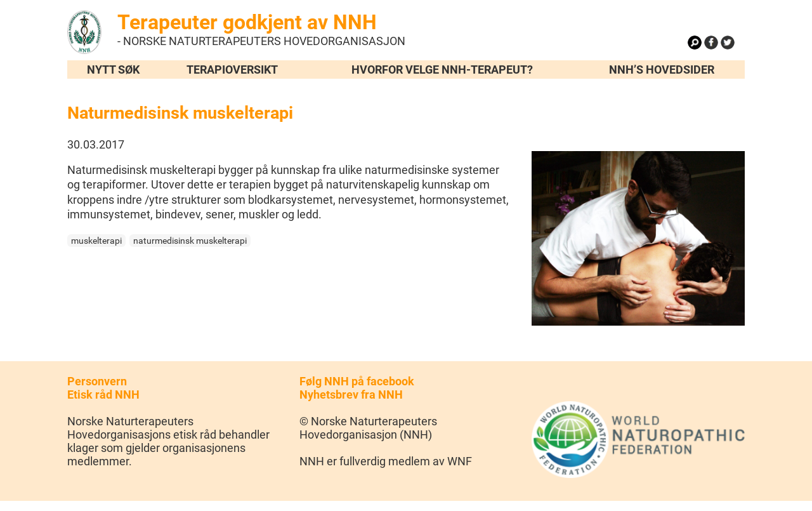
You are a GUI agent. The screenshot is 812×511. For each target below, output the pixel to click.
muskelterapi (96, 241)
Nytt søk (113, 70)
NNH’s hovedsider (662, 70)
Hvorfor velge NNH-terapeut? (442, 70)
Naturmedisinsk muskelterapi (180, 113)
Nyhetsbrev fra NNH (351, 395)
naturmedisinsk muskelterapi (190, 241)
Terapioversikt (232, 70)
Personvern (97, 381)
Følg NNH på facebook (357, 381)
